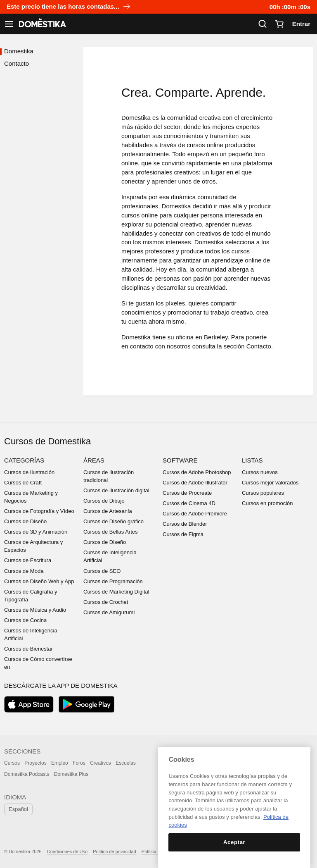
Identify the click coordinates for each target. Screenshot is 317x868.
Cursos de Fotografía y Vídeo (39, 511)
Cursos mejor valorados (270, 483)
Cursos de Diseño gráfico (114, 521)
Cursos (12, 763)
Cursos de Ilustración (29, 472)
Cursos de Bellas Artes (111, 532)
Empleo (60, 763)
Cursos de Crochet (106, 602)
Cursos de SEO (102, 571)
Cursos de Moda (24, 571)
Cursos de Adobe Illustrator (195, 483)
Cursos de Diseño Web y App (39, 581)
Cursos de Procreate (187, 493)
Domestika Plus (71, 774)
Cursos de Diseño (25, 521)
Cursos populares (263, 493)
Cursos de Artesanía (108, 511)
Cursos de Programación (113, 581)
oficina (185, 337)
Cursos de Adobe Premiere (195, 514)
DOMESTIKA (42, 24)
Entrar (301, 24)
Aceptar (234, 842)
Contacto (17, 63)
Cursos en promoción (267, 503)
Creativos (101, 763)
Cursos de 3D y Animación (36, 532)
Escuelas (126, 763)
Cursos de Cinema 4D (189, 503)
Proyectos (35, 763)
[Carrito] (279, 24)
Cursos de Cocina (25, 620)
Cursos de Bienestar (28, 649)
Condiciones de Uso (67, 851)
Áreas (94, 460)
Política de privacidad (115, 851)
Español (18, 809)
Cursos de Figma (183, 534)
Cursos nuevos (260, 472)
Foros (79, 763)
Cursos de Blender (185, 524)
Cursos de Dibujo (104, 501)
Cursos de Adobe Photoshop (197, 472)
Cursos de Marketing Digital (116, 592)
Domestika (19, 51)
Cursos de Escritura (28, 560)
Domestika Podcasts (27, 774)
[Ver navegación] (9, 24)
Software (180, 460)
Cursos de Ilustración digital (116, 490)
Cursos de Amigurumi (109, 612)
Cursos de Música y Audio (35, 610)
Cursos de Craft (23, 483)
